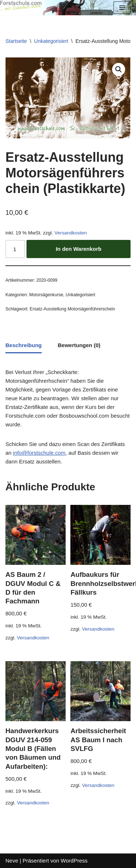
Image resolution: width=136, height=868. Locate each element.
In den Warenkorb (79, 249)
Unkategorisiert (51, 41)
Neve (12, 861)
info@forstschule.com (39, 453)
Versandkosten (71, 233)
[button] (119, 69)
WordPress (74, 861)
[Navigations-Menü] (122, 8)
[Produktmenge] (15, 249)
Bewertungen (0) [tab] (79, 345)
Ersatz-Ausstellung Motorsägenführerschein (73, 309)
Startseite (16, 41)
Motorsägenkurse (46, 295)
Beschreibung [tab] (24, 345)
